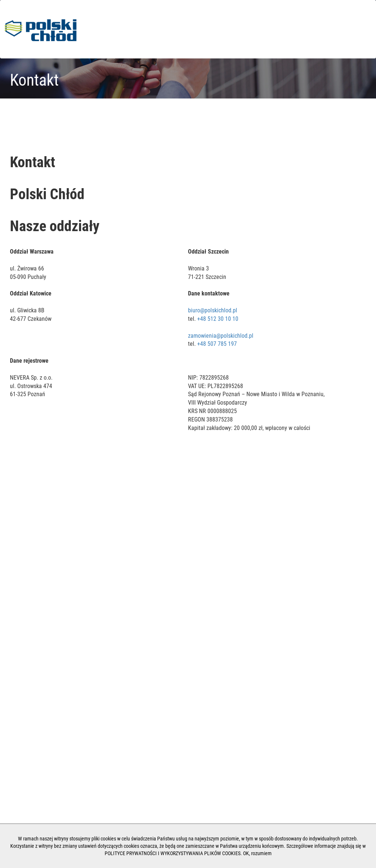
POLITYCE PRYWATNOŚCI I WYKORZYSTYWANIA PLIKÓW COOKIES (173, 853)
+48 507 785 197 (217, 344)
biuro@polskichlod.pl (213, 310)
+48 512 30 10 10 (218, 319)
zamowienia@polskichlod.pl (221, 336)
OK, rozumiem (257, 853)
